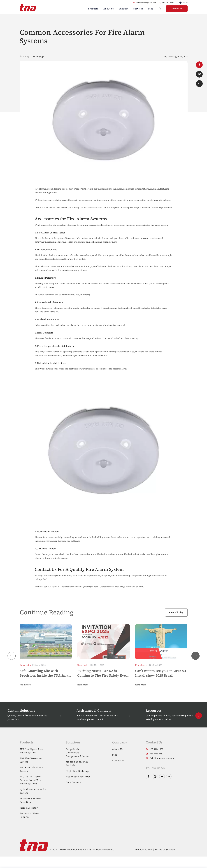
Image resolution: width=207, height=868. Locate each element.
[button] (196, 656)
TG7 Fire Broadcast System (31, 760)
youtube (162, 777)
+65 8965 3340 (156, 754)
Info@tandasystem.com (146, 3)
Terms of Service (165, 849)
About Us (109, 9)
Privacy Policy (143, 849)
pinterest (199, 84)
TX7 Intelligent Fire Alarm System (31, 751)
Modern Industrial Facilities (77, 763)
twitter (199, 74)
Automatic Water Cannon (30, 815)
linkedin (169, 777)
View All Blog (176, 612)
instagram (155, 777)
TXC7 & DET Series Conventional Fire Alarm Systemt (31, 780)
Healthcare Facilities (78, 777)
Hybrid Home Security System (33, 791)
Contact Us (177, 9)
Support (123, 9)
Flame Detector (29, 808)
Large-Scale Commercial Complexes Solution (78, 753)
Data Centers (73, 782)
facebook (199, 65)
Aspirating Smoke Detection (30, 800)
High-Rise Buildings (78, 771)
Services (138, 9)
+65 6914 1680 (168, 3)
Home (21, 57)
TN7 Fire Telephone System (31, 769)
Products (93, 9)
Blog (151, 9)
